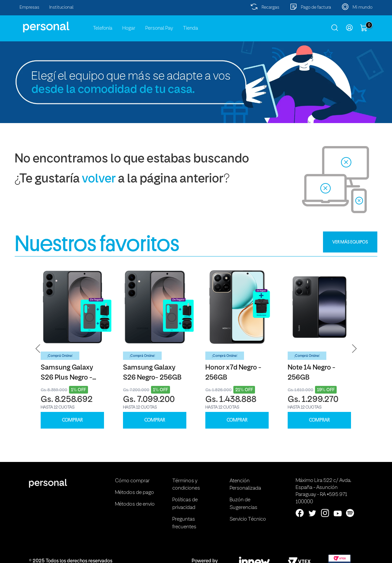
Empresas (29, 8)
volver (99, 179)
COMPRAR (72, 420)
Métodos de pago (134, 493)
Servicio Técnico (248, 519)
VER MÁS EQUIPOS (350, 242)
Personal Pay (159, 28)
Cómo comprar (132, 481)
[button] (38, 349)
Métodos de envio (135, 504)
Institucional (61, 8)
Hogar (129, 28)
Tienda (190, 28)
